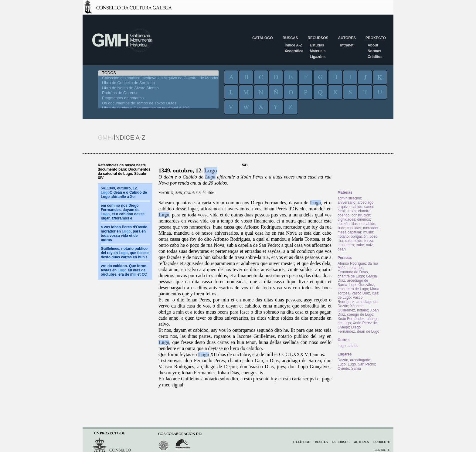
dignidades (346, 219)
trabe (360, 245)
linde (341, 228)
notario (343, 236)
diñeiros (364, 219)
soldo (358, 241)
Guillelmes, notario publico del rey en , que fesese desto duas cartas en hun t (125, 253)
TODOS (158, 73)
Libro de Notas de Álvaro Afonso (158, 88)
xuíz (369, 245)
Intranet (347, 45)
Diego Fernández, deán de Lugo (358, 329)
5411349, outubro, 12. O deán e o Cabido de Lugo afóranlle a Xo (124, 192)
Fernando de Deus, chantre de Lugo (353, 274)
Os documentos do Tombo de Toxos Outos (158, 103)
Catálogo (263, 38)
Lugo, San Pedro (361, 364)
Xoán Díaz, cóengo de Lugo (358, 312)
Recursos (318, 38)
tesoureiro (346, 245)
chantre (364, 211)
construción (361, 215)
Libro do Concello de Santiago (158, 83)
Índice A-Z (294, 45)
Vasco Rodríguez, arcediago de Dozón (357, 302)
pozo (373, 236)
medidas (354, 228)
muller (368, 232)
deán (342, 249)
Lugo (211, 170)
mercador (371, 228)
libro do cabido (363, 224)
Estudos (317, 45)
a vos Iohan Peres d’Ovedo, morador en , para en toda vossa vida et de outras (125, 233)
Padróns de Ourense (158, 93)
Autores (347, 38)
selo (348, 241)
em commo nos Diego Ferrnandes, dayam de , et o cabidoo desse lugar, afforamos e (123, 212)
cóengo (343, 215)
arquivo (343, 207)
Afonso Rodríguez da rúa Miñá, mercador (358, 266)
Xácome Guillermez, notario (353, 308)
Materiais (318, 51)
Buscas (290, 38)
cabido (357, 207)
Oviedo (343, 369)
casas (351, 211)
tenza (369, 241)
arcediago (365, 202)
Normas (374, 51)
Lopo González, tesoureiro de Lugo (356, 287)
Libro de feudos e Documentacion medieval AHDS (158, 108)
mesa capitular (349, 232)
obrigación (359, 236)
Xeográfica (294, 51)
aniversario (347, 202)
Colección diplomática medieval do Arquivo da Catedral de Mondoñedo (158, 78)
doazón (343, 224)
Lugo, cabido (348, 346)
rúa (340, 241)
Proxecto (376, 38)
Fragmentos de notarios (158, 98)
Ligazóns (318, 57)
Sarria (356, 369)
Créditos (375, 57)
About (373, 45)
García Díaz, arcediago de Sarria (357, 280)
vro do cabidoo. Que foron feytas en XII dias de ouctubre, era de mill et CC (124, 270)
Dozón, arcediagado (354, 360)
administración (349, 198)
